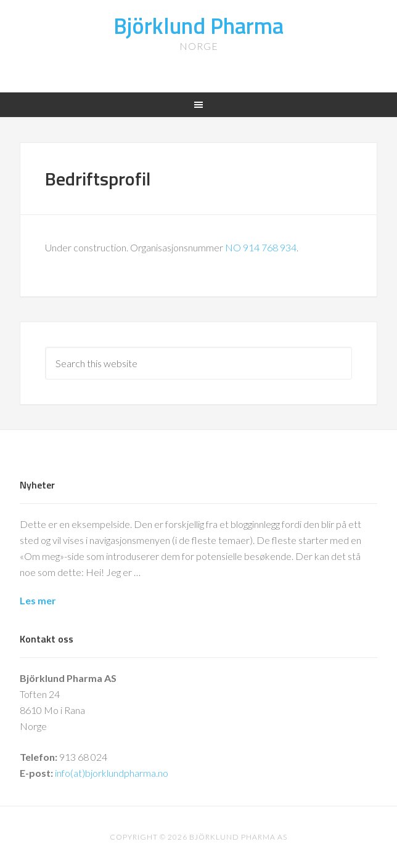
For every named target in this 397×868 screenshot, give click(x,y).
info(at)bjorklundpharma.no (112, 773)
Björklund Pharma (198, 26)
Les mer (38, 600)
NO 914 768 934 (261, 247)
